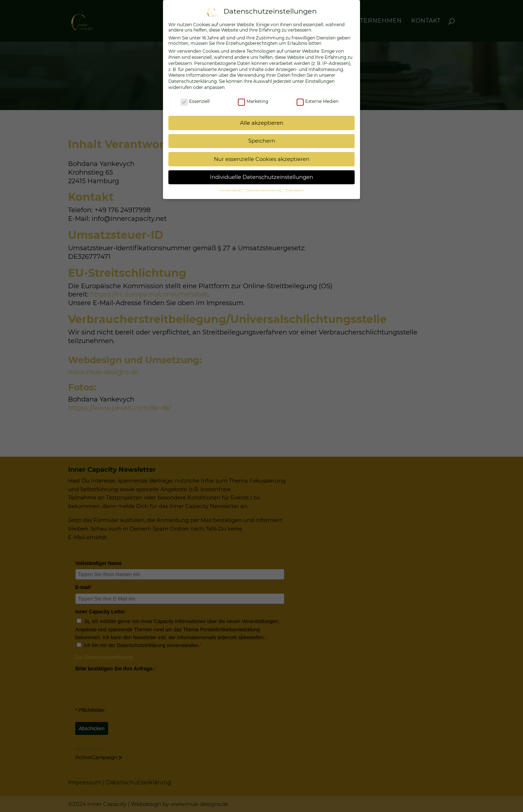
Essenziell (195, 101)
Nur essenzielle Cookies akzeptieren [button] (262, 159)
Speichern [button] (262, 141)
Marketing (253, 101)
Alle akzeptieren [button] (262, 123)
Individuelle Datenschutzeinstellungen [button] (261, 177)
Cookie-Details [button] (231, 190)
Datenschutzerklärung (193, 81)
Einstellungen (320, 81)
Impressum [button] (294, 190)
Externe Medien (318, 101)
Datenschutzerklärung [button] (264, 190)
